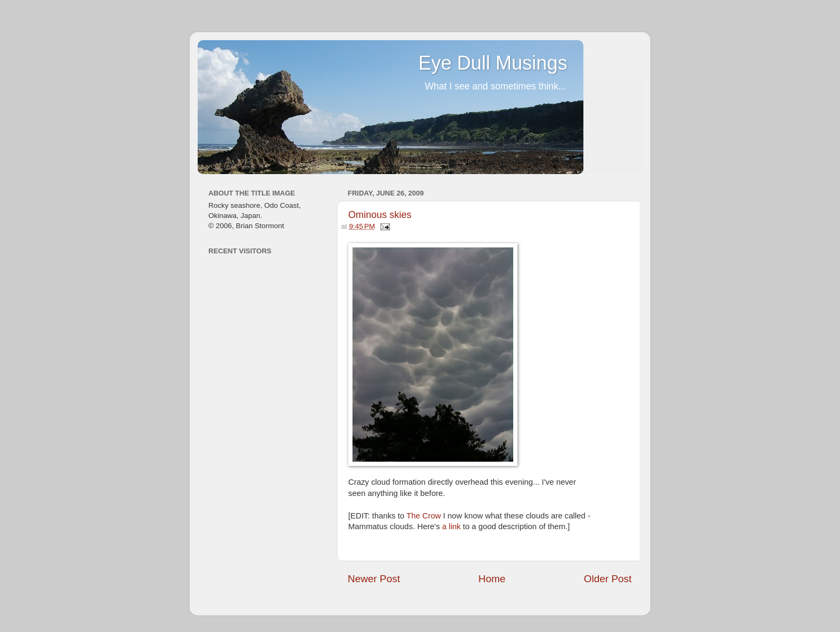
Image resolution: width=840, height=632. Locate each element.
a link (451, 526)
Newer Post (374, 579)
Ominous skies (380, 215)
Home (492, 579)
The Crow (424, 516)
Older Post (608, 579)
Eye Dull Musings (493, 63)
